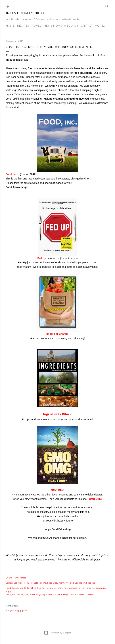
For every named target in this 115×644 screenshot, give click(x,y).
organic (91, 588)
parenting (101, 588)
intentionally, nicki (25, 13)
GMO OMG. (96, 499)
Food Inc (91, 583)
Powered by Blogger (58, 633)
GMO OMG (58, 490)
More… (100, 26)
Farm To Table (30, 583)
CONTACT (86, 26)
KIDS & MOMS (53, 26)
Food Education (77, 583)
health (40, 588)
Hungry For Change (56, 334)
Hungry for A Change (56, 588)
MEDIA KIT (71, 26)
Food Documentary (58, 583)
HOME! (10, 26)
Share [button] (9, 578)
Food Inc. (12, 174)
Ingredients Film (56, 414)
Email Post (20, 578)
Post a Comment (16, 611)
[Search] (107, 6)
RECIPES (23, 26)
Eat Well (18, 583)
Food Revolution (14, 588)
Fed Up (42, 258)
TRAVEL (36, 26)
